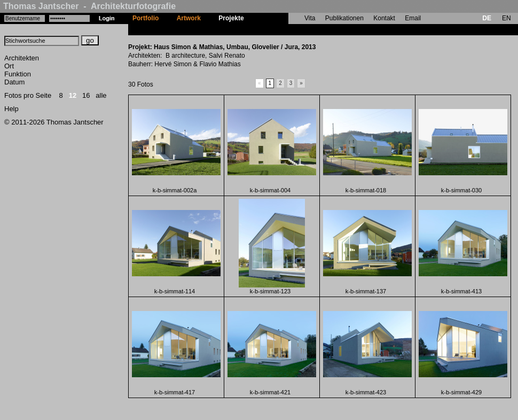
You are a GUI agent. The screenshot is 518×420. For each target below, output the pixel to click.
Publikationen (344, 18)
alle (101, 95)
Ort (9, 66)
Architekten (22, 58)
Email (413, 18)
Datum (14, 82)
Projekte (231, 18)
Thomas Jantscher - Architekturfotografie (89, 6)
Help (11, 109)
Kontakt (384, 18)
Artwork (189, 18)
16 (86, 95)
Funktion (18, 74)
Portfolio (146, 18)
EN (507, 18)
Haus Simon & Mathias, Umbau (300, 29)
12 (73, 95)
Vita (310, 18)
